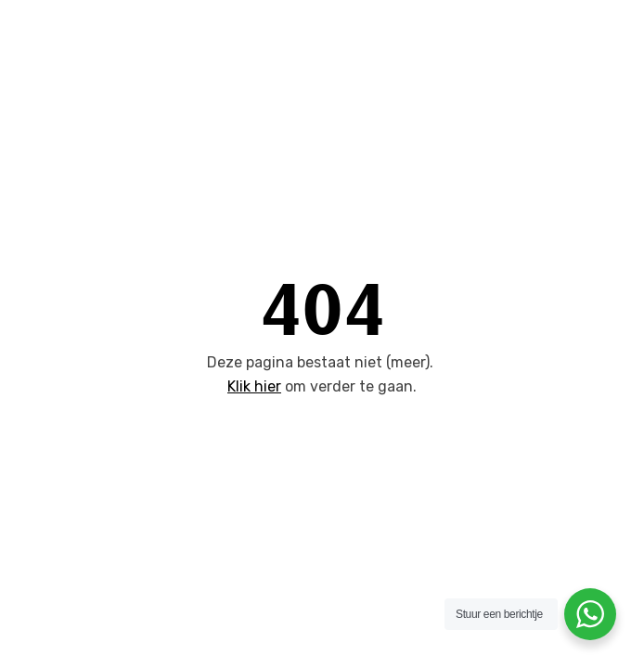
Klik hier (254, 386)
